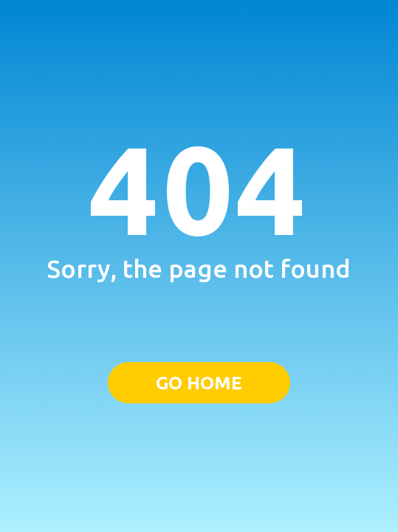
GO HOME (199, 383)
